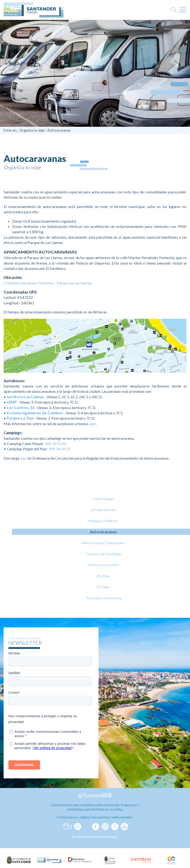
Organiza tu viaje (32, 130)
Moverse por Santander (104, 543)
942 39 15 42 (56, 443)
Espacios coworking (104, 598)
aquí (93, 424)
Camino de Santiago (104, 554)
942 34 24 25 (59, 449)
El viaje (103, 587)
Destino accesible (103, 565)
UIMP (12, 402)
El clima (103, 576)
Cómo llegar (104, 499)
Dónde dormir (103, 510)
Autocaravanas (59, 130)
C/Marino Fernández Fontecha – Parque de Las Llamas (48, 283)
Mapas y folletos (103, 521)
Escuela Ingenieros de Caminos (35, 413)
